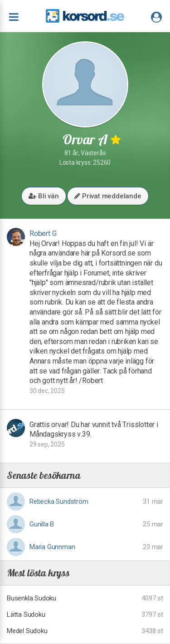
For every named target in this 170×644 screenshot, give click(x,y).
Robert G (43, 234)
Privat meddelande (108, 196)
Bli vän (44, 196)
